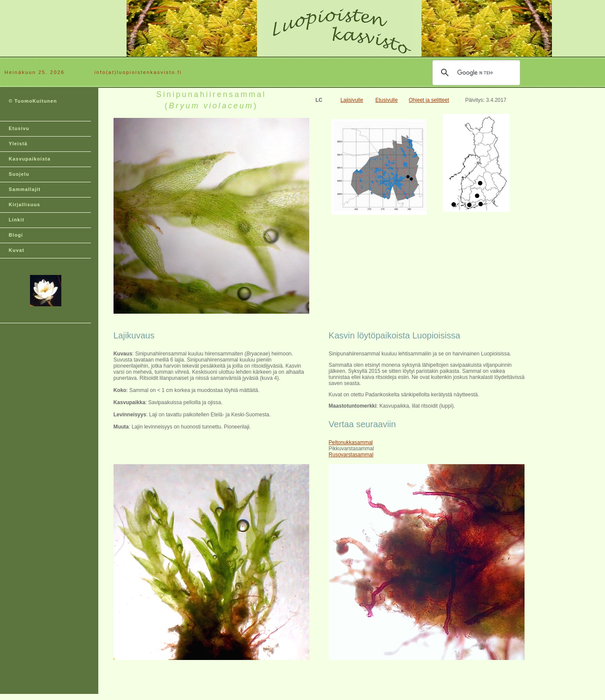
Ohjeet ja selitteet (429, 100)
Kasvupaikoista (30, 159)
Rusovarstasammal (351, 455)
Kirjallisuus (25, 204)
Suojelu (19, 174)
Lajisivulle (352, 100)
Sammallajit (25, 189)
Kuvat (17, 250)
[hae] (475, 73)
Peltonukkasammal (351, 442)
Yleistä (18, 144)
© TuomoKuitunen (33, 101)
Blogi (16, 235)
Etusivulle (386, 100)
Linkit (17, 220)
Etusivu (19, 128)
